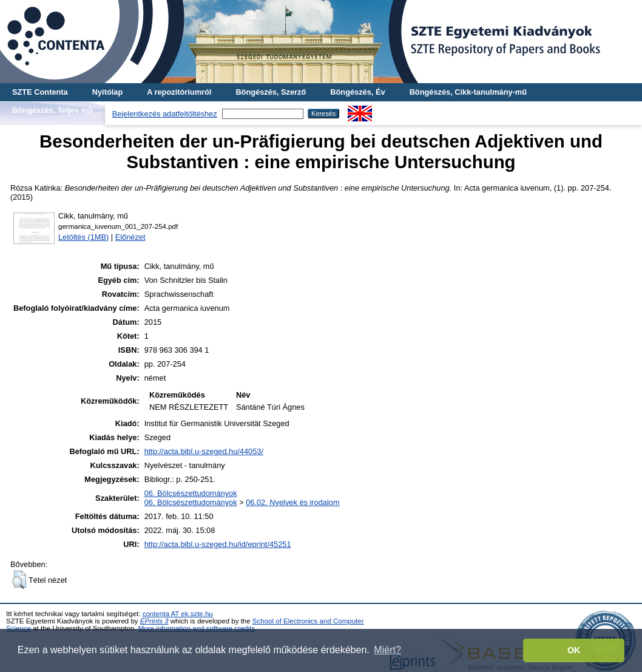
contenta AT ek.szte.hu (178, 614)
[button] (19, 580)
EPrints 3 (154, 621)
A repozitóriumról (179, 92)
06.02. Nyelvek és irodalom (292, 502)
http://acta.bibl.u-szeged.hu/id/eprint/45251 (218, 544)
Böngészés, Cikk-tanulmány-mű (468, 92)
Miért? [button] (387, 650)
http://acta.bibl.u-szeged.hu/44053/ (204, 451)
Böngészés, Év (357, 92)
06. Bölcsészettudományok (191, 493)
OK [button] (574, 650)
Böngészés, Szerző (271, 92)
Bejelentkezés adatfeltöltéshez (165, 114)
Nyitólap (107, 92)
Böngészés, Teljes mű (52, 110)
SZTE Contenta (40, 92)
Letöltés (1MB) (83, 237)
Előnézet (130, 237)
